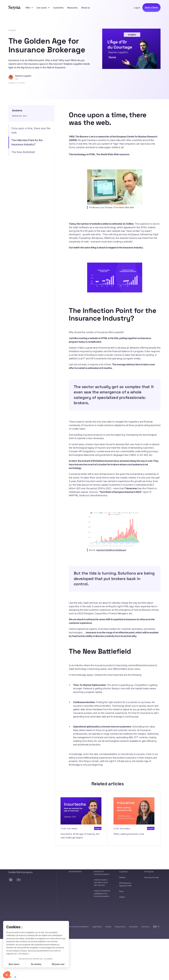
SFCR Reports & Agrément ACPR (125, 886)
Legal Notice (97, 928)
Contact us (146, 928)
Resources (72, 8)
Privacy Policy (120, 928)
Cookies (108, 928)
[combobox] (11, 977)
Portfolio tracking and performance (75, 872)
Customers (58, 8)
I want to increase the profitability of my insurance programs (102, 895)
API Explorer (149, 873)
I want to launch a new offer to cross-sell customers (101, 884)
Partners (122, 879)
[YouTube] (18, 881)
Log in (137, 8)
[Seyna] (14, 8)
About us (86, 8)
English (8, 977)
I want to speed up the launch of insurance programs (102, 873)
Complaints (133, 928)
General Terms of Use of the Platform (75, 928)
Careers (122, 898)
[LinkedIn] (11, 881)
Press (121, 893)
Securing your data (151, 879)
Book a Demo (151, 7)
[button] (29, 8)
